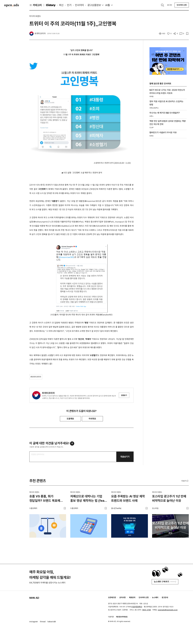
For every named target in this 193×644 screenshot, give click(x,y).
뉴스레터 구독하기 (165, 582)
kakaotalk (52, 622)
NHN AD (34, 598)
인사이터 (79, 5)
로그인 (170, 5)
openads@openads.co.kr (168, 610)
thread (43, 622)
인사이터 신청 (182, 5)
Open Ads (12, 5)
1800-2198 (146, 610)
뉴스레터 (155, 597)
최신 (61, 5)
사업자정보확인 (137, 607)
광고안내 (165, 597)
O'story (51, 5)
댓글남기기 (125, 457)
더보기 (185, 481)
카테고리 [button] (36, 5)
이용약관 (111, 617)
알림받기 (124, 395)
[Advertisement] (168, 179)
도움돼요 (70, 419)
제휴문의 (132, 597)
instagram (34, 622)
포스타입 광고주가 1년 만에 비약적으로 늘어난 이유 (169, 499)
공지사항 (122, 597)
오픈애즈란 (112, 597)
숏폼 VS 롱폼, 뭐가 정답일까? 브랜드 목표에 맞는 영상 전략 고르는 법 (45, 499)
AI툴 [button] (108, 5)
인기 (69, 5)
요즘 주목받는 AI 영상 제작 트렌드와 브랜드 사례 (128, 499)
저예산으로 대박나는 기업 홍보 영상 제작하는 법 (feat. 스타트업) (88, 499)
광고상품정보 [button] (94, 5)
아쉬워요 (92, 419)
